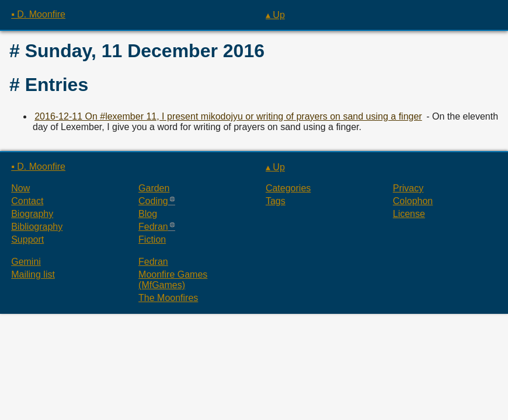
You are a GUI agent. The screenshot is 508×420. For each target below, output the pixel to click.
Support (27, 239)
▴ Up (275, 15)
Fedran (153, 227)
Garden (154, 188)
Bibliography (37, 227)
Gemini (26, 262)
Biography (32, 214)
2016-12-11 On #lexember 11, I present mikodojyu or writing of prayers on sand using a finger (228, 116)
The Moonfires (168, 298)
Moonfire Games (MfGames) (173, 280)
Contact (27, 201)
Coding (153, 201)
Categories (288, 188)
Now (20, 188)
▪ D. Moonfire (38, 14)
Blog (148, 214)
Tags (276, 201)
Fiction (152, 239)
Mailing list (33, 274)
